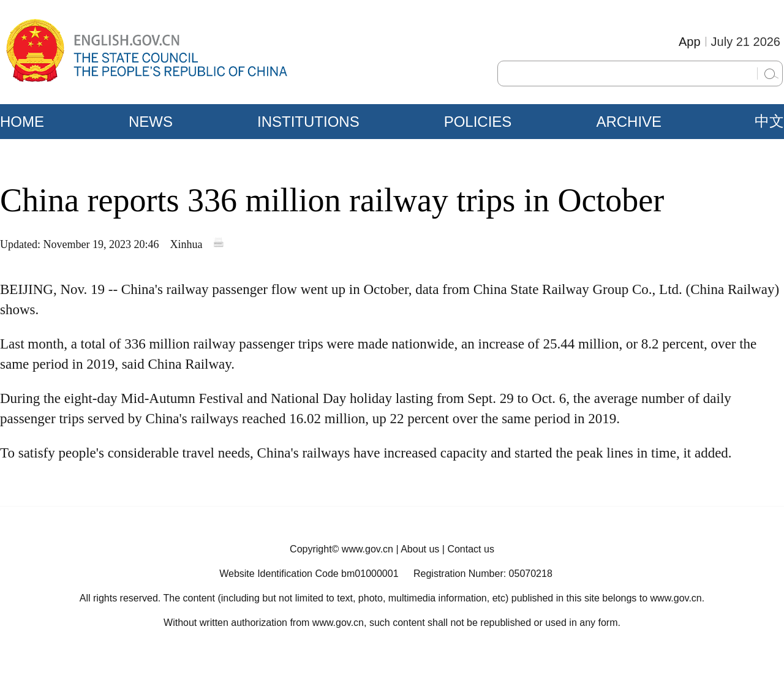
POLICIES (478, 122)
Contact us (470, 549)
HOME (22, 122)
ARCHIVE (629, 122)
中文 (769, 121)
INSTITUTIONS (308, 122)
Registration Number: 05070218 (483, 574)
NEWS (151, 122)
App (690, 42)
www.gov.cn (367, 549)
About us (420, 549)
